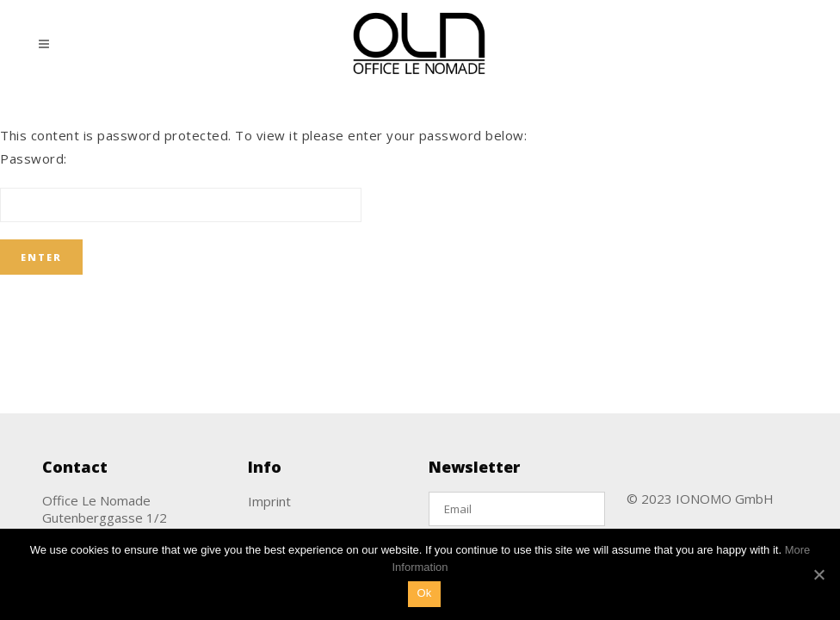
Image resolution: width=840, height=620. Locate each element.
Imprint (269, 501)
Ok (424, 593)
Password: (181, 186)
